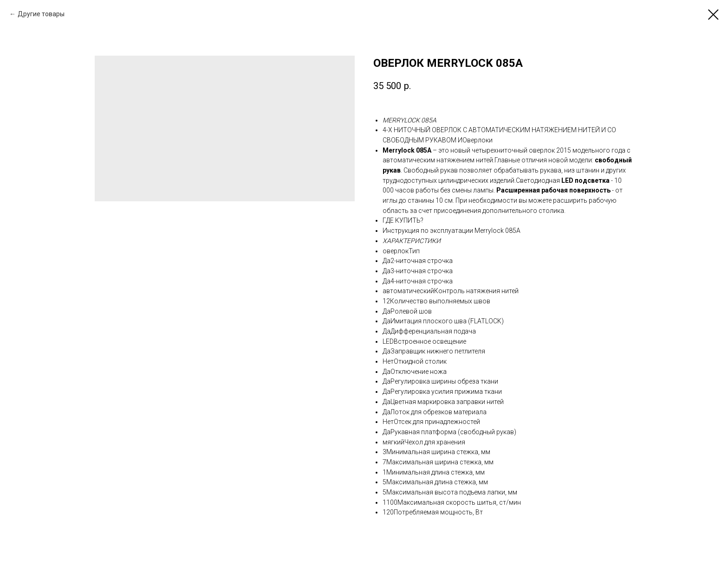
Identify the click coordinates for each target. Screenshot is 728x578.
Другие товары (41, 14)
